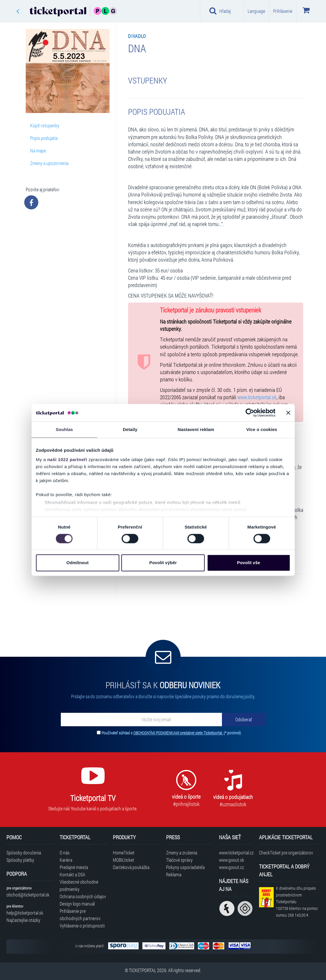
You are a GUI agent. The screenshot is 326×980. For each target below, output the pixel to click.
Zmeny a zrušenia (182, 853)
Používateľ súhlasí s (171, 733)
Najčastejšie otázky (23, 920)
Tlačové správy (179, 860)
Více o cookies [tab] (262, 429)
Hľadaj (220, 11)
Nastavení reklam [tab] (196, 429)
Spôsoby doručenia (24, 853)
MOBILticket (124, 860)
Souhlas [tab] (64, 429)
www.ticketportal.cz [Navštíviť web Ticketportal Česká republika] (236, 853)
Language (256, 11)
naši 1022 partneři (67, 459)
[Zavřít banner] (288, 413)
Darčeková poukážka (131, 867)
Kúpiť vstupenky (45, 125)
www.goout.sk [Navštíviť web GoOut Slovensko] (232, 860)
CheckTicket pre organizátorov (286, 853)
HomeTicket (124, 853)
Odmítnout (77, 563)
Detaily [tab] (130, 429)
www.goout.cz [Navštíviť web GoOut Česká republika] (231, 867)
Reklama (174, 874)
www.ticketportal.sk (257, 397)
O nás (65, 853)
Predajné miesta (74, 867)
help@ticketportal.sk (25, 913)
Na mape (38, 151)
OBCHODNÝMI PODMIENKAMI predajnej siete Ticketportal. (178, 733)
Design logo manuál (77, 904)
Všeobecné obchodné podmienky (79, 885)
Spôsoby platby (20, 860)
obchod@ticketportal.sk (28, 895)
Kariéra (66, 860)
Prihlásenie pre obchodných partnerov (80, 915)
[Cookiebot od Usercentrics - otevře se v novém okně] (250, 413)
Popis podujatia (44, 138)
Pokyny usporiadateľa (185, 867)
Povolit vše (248, 563)
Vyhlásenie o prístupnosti (82, 926)
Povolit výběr (163, 563)
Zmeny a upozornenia (49, 163)
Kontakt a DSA (73, 874)
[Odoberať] (244, 720)
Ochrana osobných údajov (83, 896)
